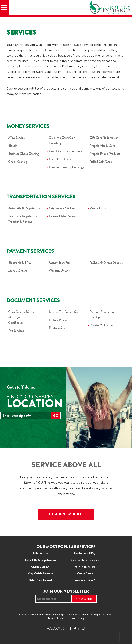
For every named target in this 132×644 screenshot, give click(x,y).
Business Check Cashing (24, 154)
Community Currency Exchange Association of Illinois (59, 615)
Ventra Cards (98, 208)
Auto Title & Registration (24, 208)
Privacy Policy (76, 618)
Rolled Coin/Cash (101, 162)
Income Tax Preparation (64, 312)
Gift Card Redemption (104, 138)
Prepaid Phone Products (105, 154)
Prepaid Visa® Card (102, 146)
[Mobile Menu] (4, 8)
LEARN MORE (66, 514)
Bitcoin (13, 146)
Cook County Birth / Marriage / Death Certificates (21, 317)
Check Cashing (18, 162)
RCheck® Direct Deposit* (107, 263)
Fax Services (16, 331)
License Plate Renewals (64, 216)
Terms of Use (55, 618)
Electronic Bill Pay (20, 263)
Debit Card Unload (61, 159)
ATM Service (16, 138)
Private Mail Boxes (102, 325)
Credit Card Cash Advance (66, 151)
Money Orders (18, 271)
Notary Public (58, 320)
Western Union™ (60, 271)
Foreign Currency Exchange (67, 167)
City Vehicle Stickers (62, 208)
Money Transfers (60, 263)
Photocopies (57, 328)
